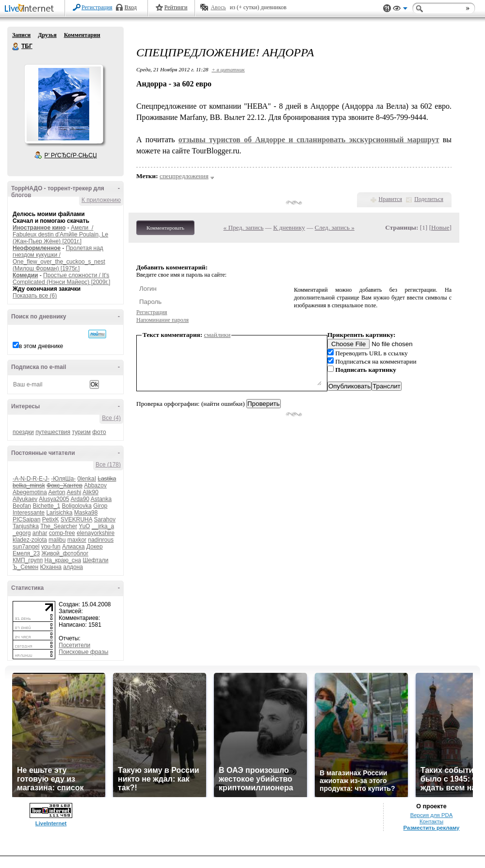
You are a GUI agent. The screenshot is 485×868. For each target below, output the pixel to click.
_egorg (22, 533)
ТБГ (16, 47)
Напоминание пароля (162, 320)
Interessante (29, 513)
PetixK (51, 519)
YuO (84, 526)
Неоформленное (37, 248)
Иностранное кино (39, 228)
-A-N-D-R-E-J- (31, 479)
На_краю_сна (63, 560)
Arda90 (80, 499)
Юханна (51, 567)
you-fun (51, 547)
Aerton (57, 492)
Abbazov (95, 485)
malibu (57, 540)
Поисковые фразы (83, 652)
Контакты (431, 821)
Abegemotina (30, 492)
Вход (131, 7)
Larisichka (59, 513)
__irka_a (103, 526)
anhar (40, 533)
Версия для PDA (432, 815)
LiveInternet (31, 9)
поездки (23, 432)
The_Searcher (59, 526)
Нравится (390, 199)
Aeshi (74, 492)
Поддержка (387, 8)
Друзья (47, 35)
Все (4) (111, 418)
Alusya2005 (54, 499)
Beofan (22, 506)
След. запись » (335, 227)
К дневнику (289, 227)
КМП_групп (28, 560)
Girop (100, 506)
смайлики (218, 335)
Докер (95, 547)
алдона (73, 567)
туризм (81, 432)
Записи (21, 35)
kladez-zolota (30, 540)
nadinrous (101, 540)
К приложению (101, 200)
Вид (400, 10)
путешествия (53, 432)
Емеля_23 (26, 553)
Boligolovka (76, 506)
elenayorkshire (96, 533)
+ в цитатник (228, 69)
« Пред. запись (244, 227)
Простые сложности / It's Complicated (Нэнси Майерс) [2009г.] (61, 279)
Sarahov (105, 519)
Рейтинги (176, 7)
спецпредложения (184, 176)
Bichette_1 (46, 506)
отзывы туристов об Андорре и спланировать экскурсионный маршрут (309, 140)
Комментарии (82, 35)
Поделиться (429, 199)
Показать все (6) (35, 296)
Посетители (74, 645)
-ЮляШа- (63, 479)
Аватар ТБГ (64, 104)
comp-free (62, 533)
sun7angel (26, 547)
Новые (440, 227)
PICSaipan (26, 519)
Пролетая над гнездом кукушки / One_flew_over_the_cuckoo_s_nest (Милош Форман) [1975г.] (59, 258)
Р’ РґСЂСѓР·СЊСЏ (71, 155)
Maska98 (86, 513)
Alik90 (90, 492)
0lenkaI (87, 479)
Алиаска (73, 547)
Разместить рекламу (432, 828)
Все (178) (108, 465)
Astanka (101, 499)
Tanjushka (26, 526)
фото (99, 432)
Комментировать (165, 228)
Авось (218, 7)
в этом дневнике (41, 346)
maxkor (77, 540)
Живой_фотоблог (65, 553)
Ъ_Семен (25, 567)
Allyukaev (25, 499)
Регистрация (97, 7)
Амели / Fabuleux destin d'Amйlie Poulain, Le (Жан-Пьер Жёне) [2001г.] (60, 234)
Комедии (25, 275)
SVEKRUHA (76, 519)
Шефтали (95, 560)
